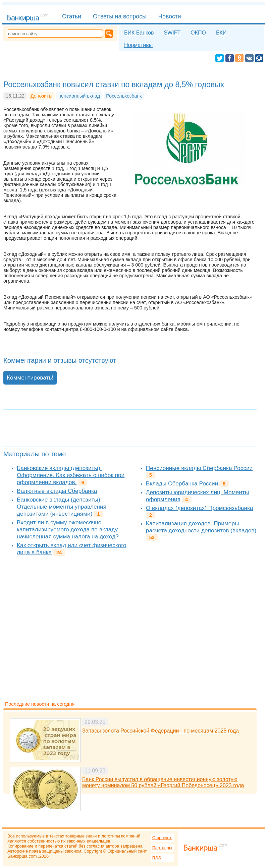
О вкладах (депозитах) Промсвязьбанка (200, 508)
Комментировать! (30, 378)
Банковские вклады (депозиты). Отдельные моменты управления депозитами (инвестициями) (62, 507)
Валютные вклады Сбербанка (57, 491)
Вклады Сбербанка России (182, 483)
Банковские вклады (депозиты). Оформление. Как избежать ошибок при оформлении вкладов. (71, 475)
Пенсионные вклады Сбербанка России (199, 468)
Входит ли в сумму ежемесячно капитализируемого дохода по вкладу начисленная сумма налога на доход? (68, 529)
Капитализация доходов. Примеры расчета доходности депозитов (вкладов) (201, 527)
